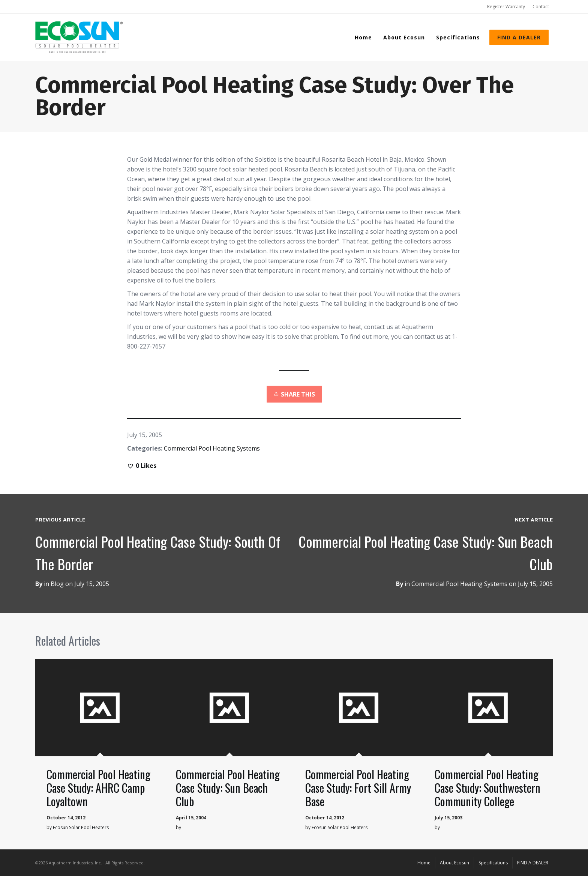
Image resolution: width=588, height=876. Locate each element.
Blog (57, 584)
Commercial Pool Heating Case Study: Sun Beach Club (228, 788)
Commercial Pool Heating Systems (212, 448)
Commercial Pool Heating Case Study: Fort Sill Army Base (358, 788)
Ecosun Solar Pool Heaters (81, 827)
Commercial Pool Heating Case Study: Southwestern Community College (487, 788)
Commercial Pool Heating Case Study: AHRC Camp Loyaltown (98, 788)
